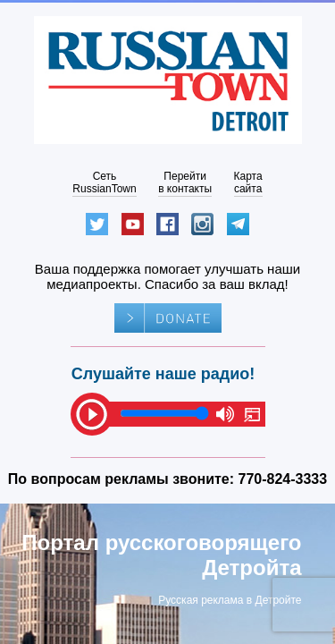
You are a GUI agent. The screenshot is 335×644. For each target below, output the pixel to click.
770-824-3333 (283, 479)
